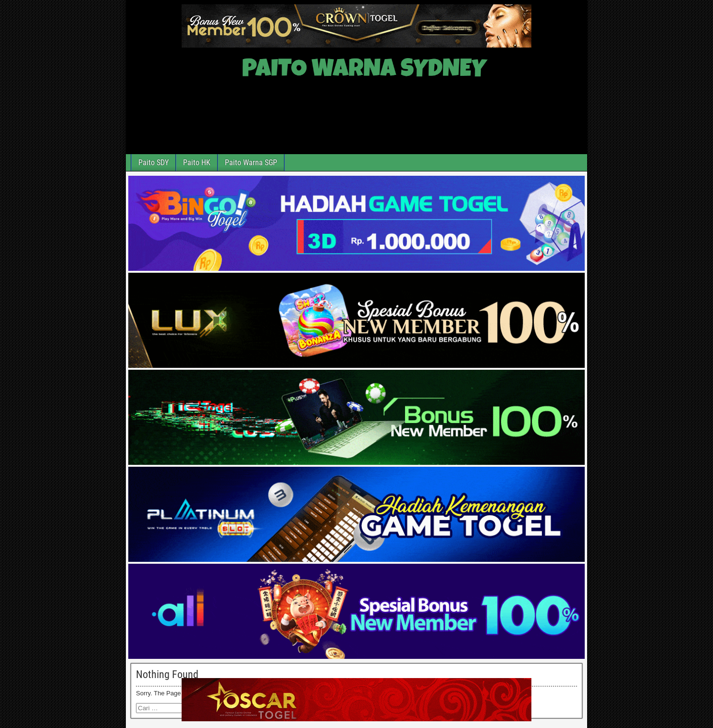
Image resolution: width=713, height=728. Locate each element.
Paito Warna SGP (251, 163)
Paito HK (197, 163)
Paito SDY (154, 163)
